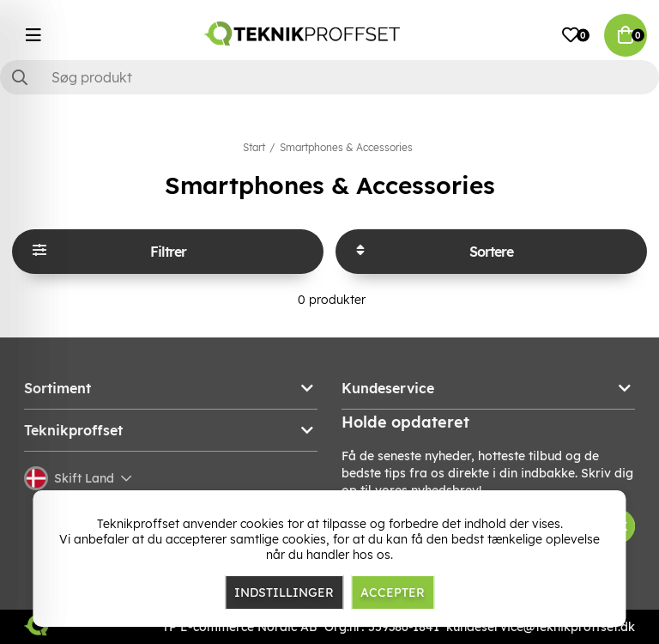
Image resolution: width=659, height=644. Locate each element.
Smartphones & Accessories (346, 147)
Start (254, 147)
